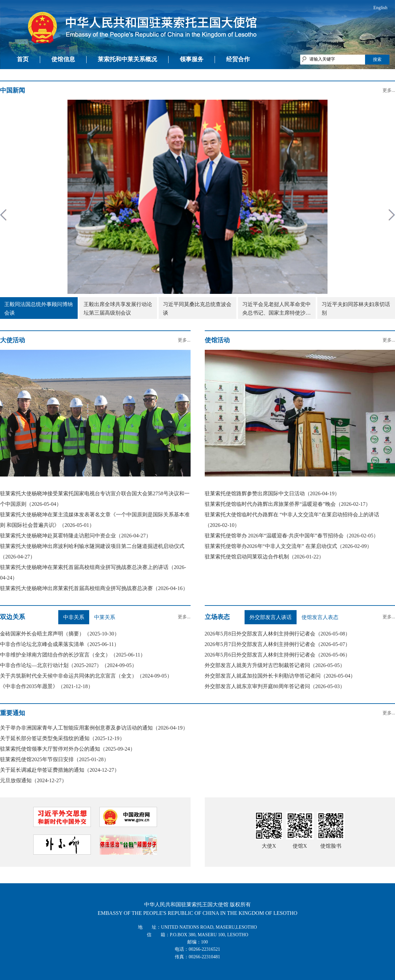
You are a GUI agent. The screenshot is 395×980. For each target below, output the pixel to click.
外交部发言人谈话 (271, 617)
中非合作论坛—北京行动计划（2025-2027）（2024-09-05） (68, 665)
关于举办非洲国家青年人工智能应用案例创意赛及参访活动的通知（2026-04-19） (94, 728)
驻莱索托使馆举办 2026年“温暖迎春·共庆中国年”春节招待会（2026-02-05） (292, 536)
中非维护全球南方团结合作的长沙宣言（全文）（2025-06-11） (73, 655)
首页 (23, 59)
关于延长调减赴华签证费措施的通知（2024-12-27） (60, 770)
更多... (389, 90)
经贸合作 (238, 59)
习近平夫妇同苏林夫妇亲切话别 (356, 309)
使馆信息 (63, 59)
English (380, 8)
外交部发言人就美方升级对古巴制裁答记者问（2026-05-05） (275, 665)
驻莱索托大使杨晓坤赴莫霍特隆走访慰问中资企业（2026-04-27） (76, 536)
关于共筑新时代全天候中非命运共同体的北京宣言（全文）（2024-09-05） (86, 676)
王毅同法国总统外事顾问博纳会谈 (39, 309)
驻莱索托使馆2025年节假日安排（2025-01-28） (54, 759)
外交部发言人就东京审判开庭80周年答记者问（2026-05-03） (275, 686)
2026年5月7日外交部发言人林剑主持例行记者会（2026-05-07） (278, 644)
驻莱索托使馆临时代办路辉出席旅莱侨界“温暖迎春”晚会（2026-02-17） (288, 504)
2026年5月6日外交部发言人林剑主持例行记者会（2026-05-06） (278, 655)
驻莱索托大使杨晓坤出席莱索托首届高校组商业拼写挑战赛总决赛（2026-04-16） (94, 588)
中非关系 (74, 617)
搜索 (377, 59)
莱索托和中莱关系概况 (127, 59)
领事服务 (192, 59)
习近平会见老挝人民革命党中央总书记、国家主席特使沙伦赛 (276, 309)
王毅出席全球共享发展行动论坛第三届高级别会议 (118, 309)
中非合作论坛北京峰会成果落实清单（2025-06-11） (60, 644)
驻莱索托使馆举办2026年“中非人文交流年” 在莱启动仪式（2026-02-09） (289, 546)
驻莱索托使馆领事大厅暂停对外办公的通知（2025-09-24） (68, 749)
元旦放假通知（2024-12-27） (33, 780)
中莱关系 (105, 617)
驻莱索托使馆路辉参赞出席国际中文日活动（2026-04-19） (272, 493)
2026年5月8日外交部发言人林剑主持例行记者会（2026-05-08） (278, 634)
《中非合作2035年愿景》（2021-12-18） (47, 686)
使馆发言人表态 (320, 617)
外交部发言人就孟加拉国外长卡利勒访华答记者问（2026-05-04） (280, 676)
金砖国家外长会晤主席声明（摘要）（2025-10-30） (60, 634)
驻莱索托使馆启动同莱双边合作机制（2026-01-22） (264, 557)
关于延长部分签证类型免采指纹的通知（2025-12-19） (62, 738)
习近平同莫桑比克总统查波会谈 (197, 309)
